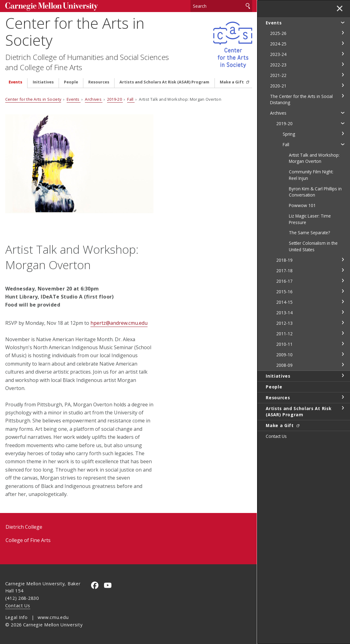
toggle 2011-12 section (343, 333)
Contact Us (18, 606)
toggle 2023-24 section (343, 54)
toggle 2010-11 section (343, 344)
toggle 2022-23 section (343, 64)
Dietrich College (24, 527)
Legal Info (17, 617)
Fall (131, 99)
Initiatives (43, 82)
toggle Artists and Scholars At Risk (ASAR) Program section (343, 408)
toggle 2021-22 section (343, 75)
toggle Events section (343, 22)
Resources (99, 82)
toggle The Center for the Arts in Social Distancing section (343, 96)
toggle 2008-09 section (343, 365)
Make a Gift (232, 82)
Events (15, 82)
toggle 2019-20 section (343, 123)
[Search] (221, 6)
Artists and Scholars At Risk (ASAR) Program (164, 82)
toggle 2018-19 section (343, 260)
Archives (94, 99)
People (71, 82)
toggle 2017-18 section (343, 270)
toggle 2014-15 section (343, 302)
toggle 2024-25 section (343, 43)
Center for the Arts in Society (75, 32)
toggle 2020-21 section (343, 85)
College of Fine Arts (28, 540)
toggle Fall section (343, 144)
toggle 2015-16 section (343, 291)
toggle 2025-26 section (343, 33)
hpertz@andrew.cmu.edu (119, 323)
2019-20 (115, 99)
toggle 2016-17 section (343, 281)
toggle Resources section (343, 397)
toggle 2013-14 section (343, 312)
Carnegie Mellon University (52, 7)
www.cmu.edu (53, 617)
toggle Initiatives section (343, 375)
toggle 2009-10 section (343, 354)
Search (248, 6)
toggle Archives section (343, 112)
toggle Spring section (343, 133)
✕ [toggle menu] (340, 9)
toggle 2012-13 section (343, 323)
